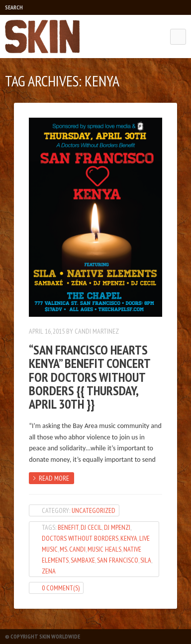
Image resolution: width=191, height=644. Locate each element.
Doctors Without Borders (80, 538)
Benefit (68, 527)
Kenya (129, 538)
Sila (146, 560)
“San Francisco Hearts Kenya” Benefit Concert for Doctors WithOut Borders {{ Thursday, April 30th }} (90, 377)
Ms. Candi (73, 549)
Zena (49, 571)
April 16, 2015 (47, 331)
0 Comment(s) (61, 588)
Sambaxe (83, 560)
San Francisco (118, 560)
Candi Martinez (97, 331)
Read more (54, 478)
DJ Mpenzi (117, 527)
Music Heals (104, 549)
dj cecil (91, 527)
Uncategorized (94, 510)
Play (43, 7)
